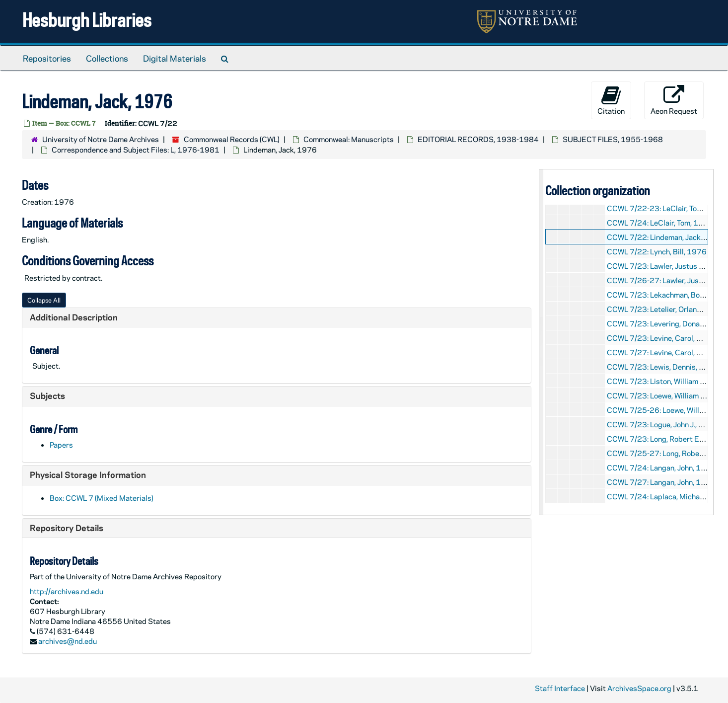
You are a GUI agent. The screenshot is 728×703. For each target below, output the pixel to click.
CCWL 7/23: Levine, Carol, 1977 (661, 338)
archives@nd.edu (68, 641)
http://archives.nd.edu (67, 591)
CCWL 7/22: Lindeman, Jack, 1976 (665, 237)
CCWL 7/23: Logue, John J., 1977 (662, 424)
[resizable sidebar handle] (541, 342)
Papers (61, 445)
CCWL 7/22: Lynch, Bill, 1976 (657, 251)
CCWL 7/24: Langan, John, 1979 (661, 468)
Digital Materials (175, 58)
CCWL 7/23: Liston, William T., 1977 (667, 381)
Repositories (47, 58)
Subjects (47, 395)
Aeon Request (674, 100)
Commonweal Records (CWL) (232, 139)
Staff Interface (560, 688)
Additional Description (74, 317)
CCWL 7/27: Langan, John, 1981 (661, 482)
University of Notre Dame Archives (101, 139)
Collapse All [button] (44, 300)
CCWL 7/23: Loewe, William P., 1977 (667, 395)
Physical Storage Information (88, 474)
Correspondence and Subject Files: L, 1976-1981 (136, 150)
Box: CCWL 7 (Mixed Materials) (102, 498)
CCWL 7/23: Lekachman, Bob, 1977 (667, 295)
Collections (107, 58)
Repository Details (67, 528)
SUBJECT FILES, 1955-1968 (613, 139)
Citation (611, 100)
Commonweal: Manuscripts (349, 139)
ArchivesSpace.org (639, 688)
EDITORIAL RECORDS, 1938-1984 (478, 139)
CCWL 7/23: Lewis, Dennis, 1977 (663, 367)
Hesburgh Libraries (87, 20)
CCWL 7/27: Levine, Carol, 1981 (661, 352)
